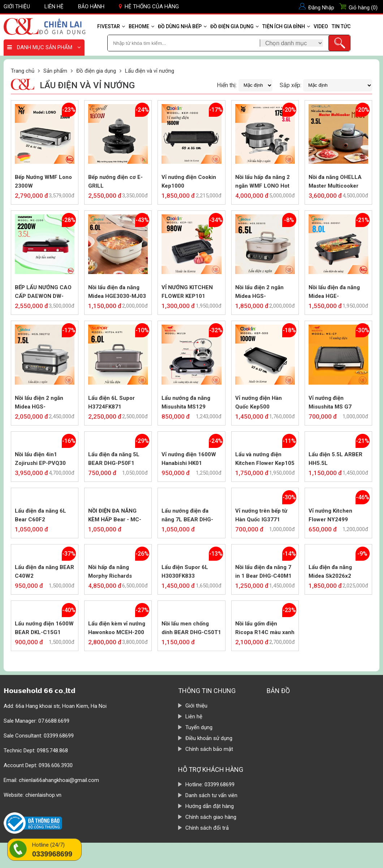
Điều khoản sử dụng (209, 738)
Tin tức (341, 26)
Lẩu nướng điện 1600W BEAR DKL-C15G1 (44, 628)
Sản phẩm (55, 71)
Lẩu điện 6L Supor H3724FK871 (111, 402)
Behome (141, 26)
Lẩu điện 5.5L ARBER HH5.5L (335, 459)
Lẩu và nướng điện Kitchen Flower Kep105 (265, 459)
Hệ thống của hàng (149, 7)
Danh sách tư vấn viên (211, 795)
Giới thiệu (17, 7)
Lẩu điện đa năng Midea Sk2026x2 (330, 572)
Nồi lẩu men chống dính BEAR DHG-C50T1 (191, 628)
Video (321, 26)
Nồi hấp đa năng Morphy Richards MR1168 (110, 572)
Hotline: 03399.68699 (210, 784)
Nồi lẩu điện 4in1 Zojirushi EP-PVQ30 (40, 459)
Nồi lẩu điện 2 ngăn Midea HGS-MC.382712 (39, 403)
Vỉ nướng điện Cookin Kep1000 (189, 181)
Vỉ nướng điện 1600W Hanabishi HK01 (189, 459)
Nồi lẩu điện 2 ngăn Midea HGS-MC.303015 (259, 292)
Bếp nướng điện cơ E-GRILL (115, 181)
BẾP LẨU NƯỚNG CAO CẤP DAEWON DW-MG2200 (43, 292)
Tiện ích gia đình (286, 26)
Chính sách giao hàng (211, 817)
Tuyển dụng (199, 727)
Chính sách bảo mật (209, 749)
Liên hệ (54, 7)
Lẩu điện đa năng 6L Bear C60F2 (40, 515)
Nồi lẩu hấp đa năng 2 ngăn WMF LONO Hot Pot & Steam (262, 182)
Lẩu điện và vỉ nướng (150, 71)
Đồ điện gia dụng (234, 26)
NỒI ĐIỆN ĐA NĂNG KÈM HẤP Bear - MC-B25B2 (115, 516)
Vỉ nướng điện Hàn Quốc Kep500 (259, 402)
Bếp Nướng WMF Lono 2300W (43, 181)
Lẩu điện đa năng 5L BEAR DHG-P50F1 (114, 459)
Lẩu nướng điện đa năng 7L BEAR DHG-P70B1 (187, 516)
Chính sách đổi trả (207, 828)
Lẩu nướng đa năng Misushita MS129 (186, 402)
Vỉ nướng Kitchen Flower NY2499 (330, 515)
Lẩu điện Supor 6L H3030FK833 (185, 572)
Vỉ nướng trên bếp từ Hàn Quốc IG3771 (261, 515)
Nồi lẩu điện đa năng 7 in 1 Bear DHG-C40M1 (263, 572)
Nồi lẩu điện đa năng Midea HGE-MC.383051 (334, 292)
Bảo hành (91, 7)
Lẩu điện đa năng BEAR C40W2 (44, 572)
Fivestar (111, 26)
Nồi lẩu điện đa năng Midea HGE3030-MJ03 (117, 292)
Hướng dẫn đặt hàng (210, 806)
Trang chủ (23, 71)
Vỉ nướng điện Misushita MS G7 (330, 402)
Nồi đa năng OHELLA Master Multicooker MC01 (335, 182)
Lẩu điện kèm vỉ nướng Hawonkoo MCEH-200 (117, 628)
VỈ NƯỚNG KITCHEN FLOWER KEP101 (187, 292)
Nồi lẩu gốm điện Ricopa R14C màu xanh (265, 628)
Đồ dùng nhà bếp (182, 26)
